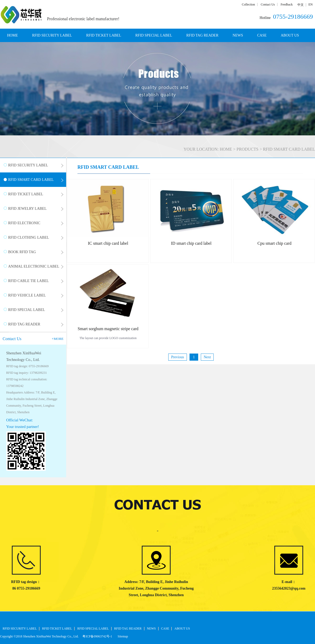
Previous (178, 357)
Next (207, 357)
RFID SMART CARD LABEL (289, 149)
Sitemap (122, 636)
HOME (12, 35)
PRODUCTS (248, 149)
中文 (301, 5)
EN (311, 4)
